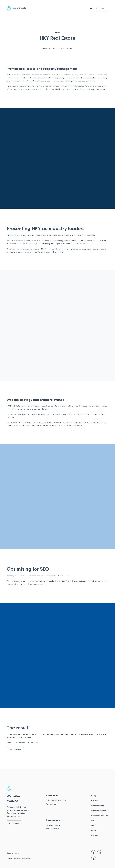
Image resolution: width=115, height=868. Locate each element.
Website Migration (98, 811)
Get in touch (14, 823)
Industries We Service (100, 816)
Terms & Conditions (13, 859)
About (94, 826)
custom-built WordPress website (33, 235)
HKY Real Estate (15, 750)
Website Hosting (98, 806)
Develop (95, 801)
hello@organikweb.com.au (57, 800)
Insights (94, 830)
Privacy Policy (26, 859)
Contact (95, 835)
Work (93, 821)
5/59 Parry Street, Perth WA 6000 (54, 827)
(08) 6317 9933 (52, 804)
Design (94, 796)
